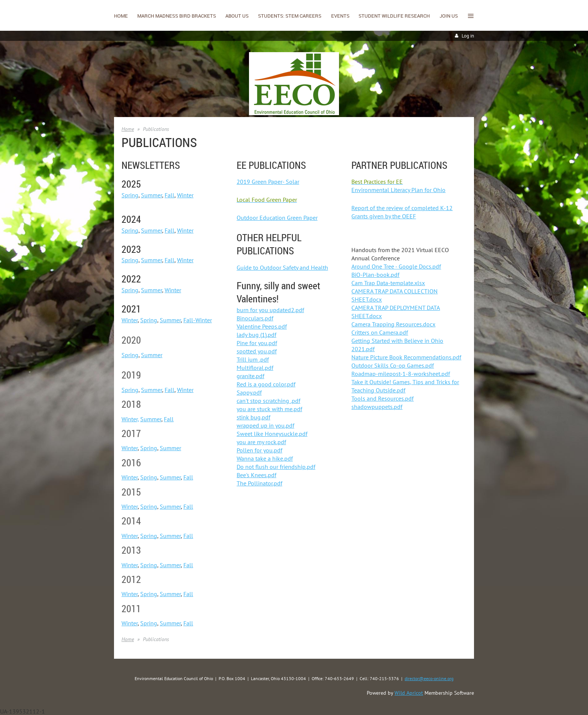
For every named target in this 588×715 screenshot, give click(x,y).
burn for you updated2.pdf (270, 310)
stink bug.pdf (253, 417)
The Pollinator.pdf (259, 483)
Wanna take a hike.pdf (265, 458)
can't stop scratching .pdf (268, 401)
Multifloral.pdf (255, 368)
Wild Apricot (409, 693)
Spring (130, 195)
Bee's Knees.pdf (256, 475)
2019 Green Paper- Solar (268, 182)
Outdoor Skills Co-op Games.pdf (393, 365)
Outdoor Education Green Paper (277, 218)
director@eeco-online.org (429, 678)
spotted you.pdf (257, 351)
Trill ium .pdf (253, 359)
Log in (468, 36)
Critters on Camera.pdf (380, 332)
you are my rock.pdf (261, 442)
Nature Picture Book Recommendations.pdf (406, 357)
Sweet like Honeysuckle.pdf (272, 434)
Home (128, 129)
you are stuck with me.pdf (269, 409)
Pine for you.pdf (257, 343)
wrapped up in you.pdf (265, 425)
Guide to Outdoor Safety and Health (282, 267)
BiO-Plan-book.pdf (375, 275)
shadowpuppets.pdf (377, 407)
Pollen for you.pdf (259, 450)
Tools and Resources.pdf (382, 398)
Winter (185, 195)
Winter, (130, 419)
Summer (151, 195)
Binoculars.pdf (255, 318)
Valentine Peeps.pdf (262, 326)
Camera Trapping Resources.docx (393, 324)
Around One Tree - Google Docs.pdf (396, 266)
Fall (169, 195)
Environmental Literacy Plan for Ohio (398, 190)
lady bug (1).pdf (256, 335)
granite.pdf (250, 376)
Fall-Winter (198, 320)
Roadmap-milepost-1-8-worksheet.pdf (401, 374)
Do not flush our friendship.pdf (276, 467)
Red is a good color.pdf (266, 384)
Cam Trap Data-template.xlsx (388, 283)
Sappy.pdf (249, 392)
